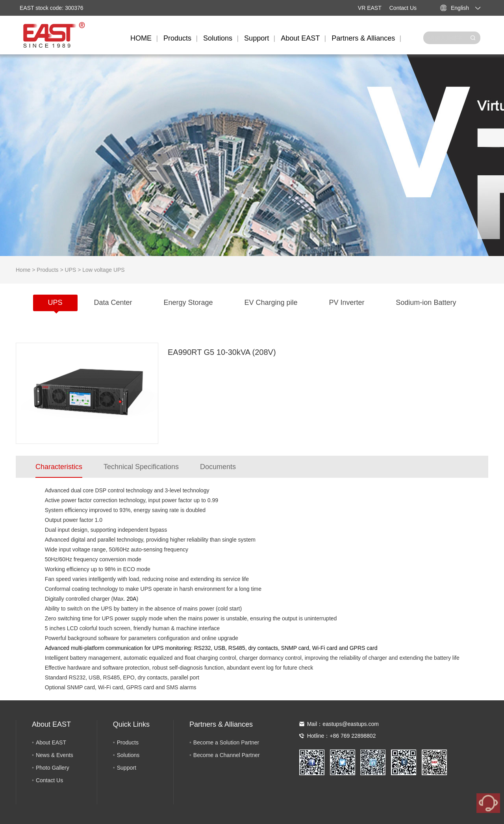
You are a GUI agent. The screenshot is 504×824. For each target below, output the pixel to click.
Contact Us (403, 8)
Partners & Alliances (363, 38)
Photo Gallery (53, 768)
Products (177, 38)
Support (257, 38)
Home (23, 270)
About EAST (300, 38)
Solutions (218, 38)
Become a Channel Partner (227, 755)
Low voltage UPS (103, 270)
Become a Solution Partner (226, 742)
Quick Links (131, 724)
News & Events (55, 755)
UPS (71, 270)
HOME (141, 38)
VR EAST (370, 8)
